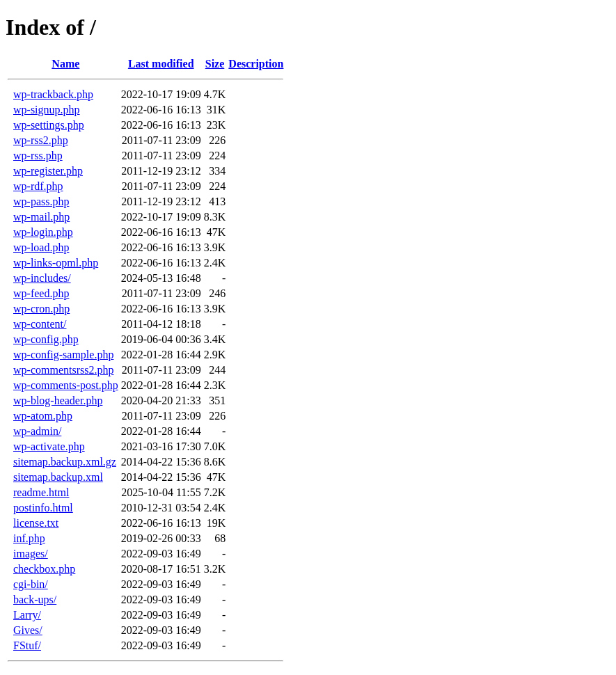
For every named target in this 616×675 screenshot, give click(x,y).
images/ (31, 554)
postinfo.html (43, 508)
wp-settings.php (49, 125)
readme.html (41, 492)
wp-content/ (40, 324)
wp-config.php (46, 339)
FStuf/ (27, 645)
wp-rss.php (38, 156)
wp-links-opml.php (56, 263)
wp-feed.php (41, 293)
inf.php (29, 538)
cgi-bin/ (31, 584)
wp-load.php (41, 247)
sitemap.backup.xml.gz (65, 462)
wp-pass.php (41, 201)
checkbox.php (44, 569)
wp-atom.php (43, 416)
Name (65, 64)
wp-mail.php (41, 217)
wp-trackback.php (53, 94)
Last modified (161, 64)
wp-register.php (48, 171)
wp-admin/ (37, 431)
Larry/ (27, 615)
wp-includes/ (42, 278)
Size (215, 64)
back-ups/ (35, 599)
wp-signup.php (47, 110)
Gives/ (28, 630)
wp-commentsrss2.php (63, 370)
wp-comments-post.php (66, 385)
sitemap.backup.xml (58, 477)
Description (256, 64)
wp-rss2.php (41, 140)
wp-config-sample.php (63, 355)
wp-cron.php (41, 309)
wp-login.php (43, 232)
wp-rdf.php (38, 186)
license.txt (36, 523)
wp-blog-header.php (58, 400)
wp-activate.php (49, 446)
